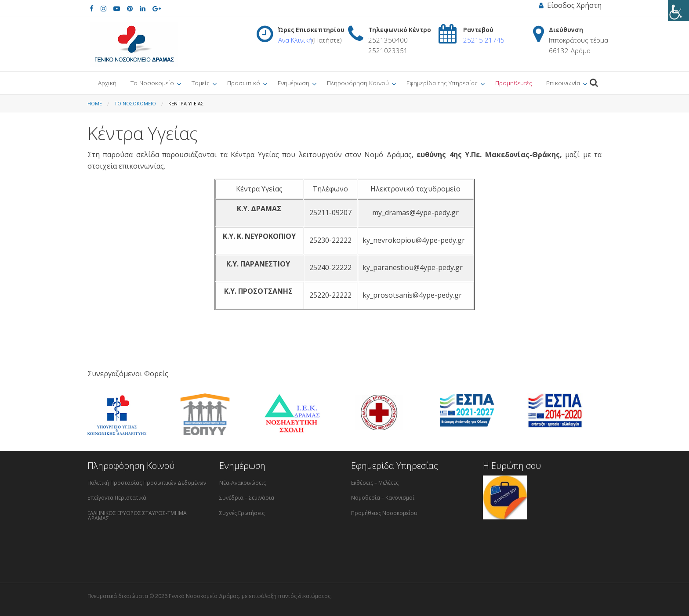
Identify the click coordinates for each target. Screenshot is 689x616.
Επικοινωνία (563, 83)
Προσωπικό (244, 83)
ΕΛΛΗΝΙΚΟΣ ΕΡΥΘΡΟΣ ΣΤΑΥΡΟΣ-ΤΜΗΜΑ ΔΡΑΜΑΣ (137, 516)
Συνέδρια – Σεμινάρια (247, 498)
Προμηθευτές (514, 83)
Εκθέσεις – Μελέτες (375, 483)
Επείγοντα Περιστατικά (117, 498)
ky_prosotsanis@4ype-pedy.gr (412, 295)
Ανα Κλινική (295, 40)
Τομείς (201, 83)
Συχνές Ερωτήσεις (242, 513)
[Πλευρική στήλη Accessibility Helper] (678, 11)
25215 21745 (484, 40)
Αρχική (107, 83)
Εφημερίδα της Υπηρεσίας (442, 83)
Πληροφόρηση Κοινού (358, 83)
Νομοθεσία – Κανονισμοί (383, 498)
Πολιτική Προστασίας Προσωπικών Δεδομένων (147, 483)
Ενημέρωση (294, 83)
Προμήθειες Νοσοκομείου (384, 513)
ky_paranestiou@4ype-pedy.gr (413, 267)
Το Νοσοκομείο (152, 83)
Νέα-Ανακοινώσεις (243, 483)
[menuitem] (107, 83)
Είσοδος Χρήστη (570, 5)
